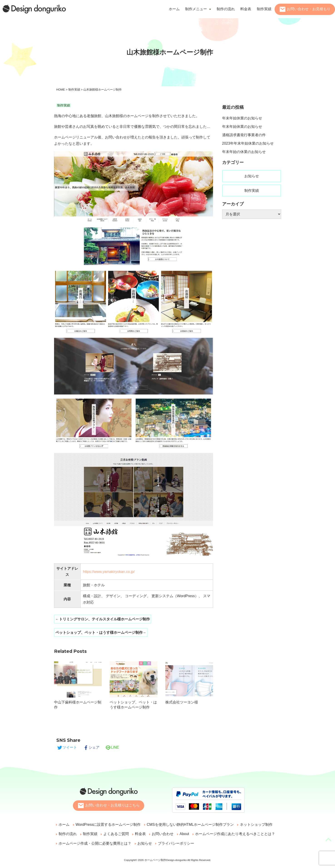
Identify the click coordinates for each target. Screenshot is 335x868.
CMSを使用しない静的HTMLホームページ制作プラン (189, 825)
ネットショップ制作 (254, 825)
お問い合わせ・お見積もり (309, 9)
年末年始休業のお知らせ (242, 118)
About (181, 834)
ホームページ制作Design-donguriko (166, 861)
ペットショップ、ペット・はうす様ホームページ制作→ (101, 633)
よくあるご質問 (114, 834)
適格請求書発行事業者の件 (244, 135)
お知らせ (252, 176)
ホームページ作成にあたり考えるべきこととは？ (231, 834)
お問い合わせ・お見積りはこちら (112, 805)
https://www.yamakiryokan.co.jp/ (109, 572)
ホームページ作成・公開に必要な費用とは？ (95, 844)
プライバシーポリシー (174, 844)
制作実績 (264, 9)
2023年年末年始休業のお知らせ (248, 143)
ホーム (174, 9)
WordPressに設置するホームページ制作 (107, 825)
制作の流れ (226, 9)
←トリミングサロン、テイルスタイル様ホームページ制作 (103, 619)
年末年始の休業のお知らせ (244, 152)
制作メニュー (196, 9)
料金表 (246, 9)
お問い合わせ (160, 834)
